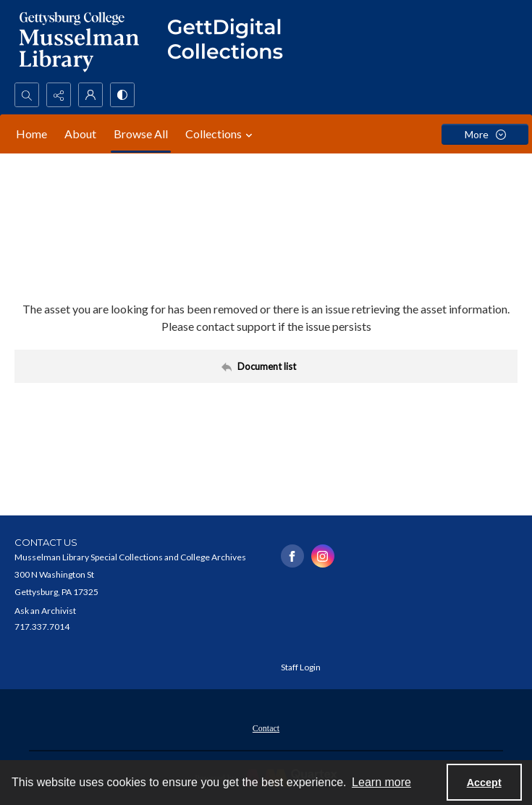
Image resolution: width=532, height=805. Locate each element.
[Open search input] (27, 95)
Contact (266, 728)
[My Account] (90, 95)
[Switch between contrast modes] (122, 95)
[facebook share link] (292, 556)
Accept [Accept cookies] (484, 783)
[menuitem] (266, 727)
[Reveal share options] (59, 95)
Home (31, 134)
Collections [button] (221, 134)
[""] (232, 41)
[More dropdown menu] (485, 134)
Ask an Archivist (45, 611)
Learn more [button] (381, 782)
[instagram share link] (323, 556)
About (80, 134)
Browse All (141, 134)
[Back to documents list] (266, 366)
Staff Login (301, 667)
